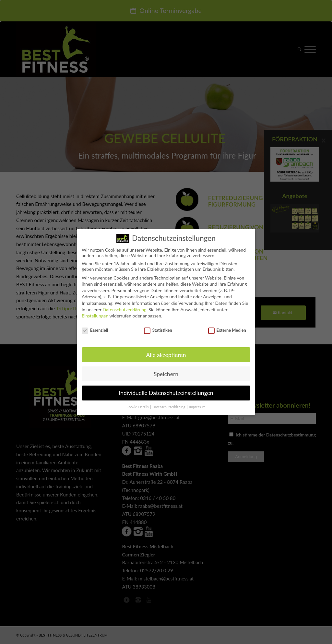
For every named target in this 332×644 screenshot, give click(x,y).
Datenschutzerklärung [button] (169, 405)
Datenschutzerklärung (124, 308)
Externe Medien (227, 328)
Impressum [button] (197, 405)
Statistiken (158, 328)
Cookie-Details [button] (138, 405)
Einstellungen (95, 314)
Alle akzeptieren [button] (166, 353)
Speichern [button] (166, 372)
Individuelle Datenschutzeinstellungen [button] (166, 391)
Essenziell (95, 328)
